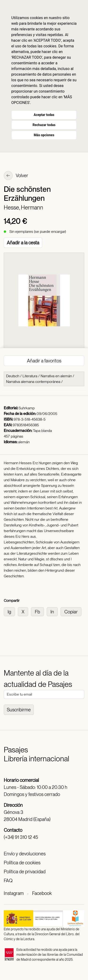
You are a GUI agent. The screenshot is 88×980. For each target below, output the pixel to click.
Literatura (30, 376)
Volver (16, 176)
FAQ (8, 881)
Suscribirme (19, 710)
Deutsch (13, 376)
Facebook (42, 893)
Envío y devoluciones (25, 854)
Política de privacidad (25, 872)
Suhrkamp (27, 408)
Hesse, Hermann (23, 207)
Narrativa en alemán (56, 376)
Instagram (14, 893)
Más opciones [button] (44, 135)
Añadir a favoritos (44, 361)
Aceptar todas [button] (44, 115)
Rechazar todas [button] (44, 125)
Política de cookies (22, 863)
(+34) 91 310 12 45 (21, 837)
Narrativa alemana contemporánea (33, 382)
